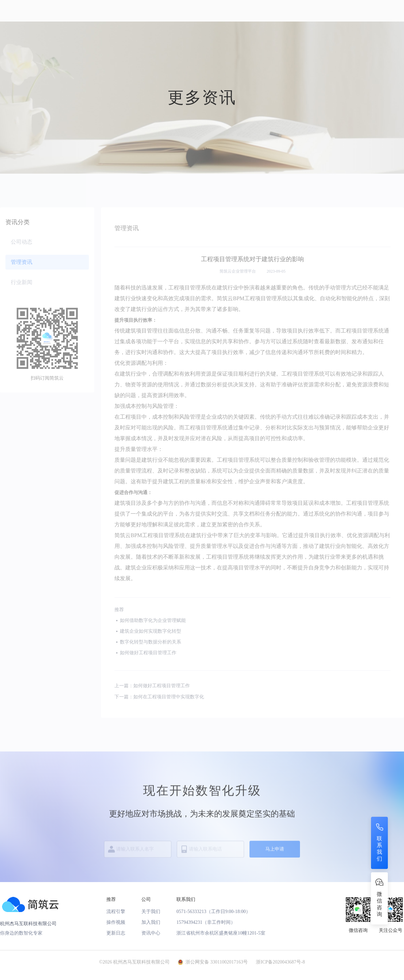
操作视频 (116, 922)
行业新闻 (22, 282)
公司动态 (22, 242)
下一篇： (159, 697)
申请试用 (276, 10)
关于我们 (151, 912)
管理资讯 (22, 262)
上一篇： (152, 686)
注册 (353, 10)
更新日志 (116, 933)
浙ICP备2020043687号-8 (280, 962)
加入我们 (151, 922)
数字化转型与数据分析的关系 (150, 642)
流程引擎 (116, 912)
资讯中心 (151, 933)
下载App (308, 10)
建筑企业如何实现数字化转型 (150, 631)
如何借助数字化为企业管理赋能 (153, 620)
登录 (391, 10)
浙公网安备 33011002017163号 (217, 962)
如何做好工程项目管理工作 (148, 653)
